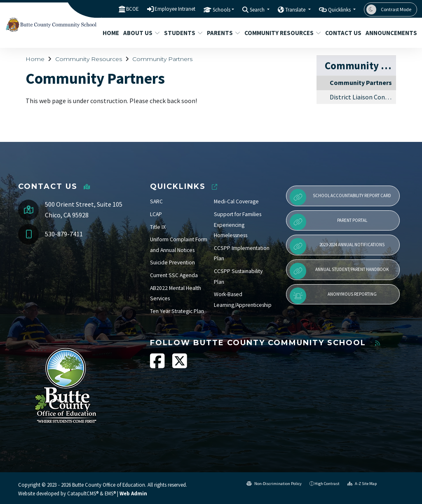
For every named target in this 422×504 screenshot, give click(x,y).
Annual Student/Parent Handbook (339, 271)
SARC (156, 201)
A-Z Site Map (362, 484)
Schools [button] (222, 10)
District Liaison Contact (363, 97)
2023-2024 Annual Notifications (337, 246)
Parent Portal (328, 222)
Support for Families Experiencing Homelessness (238, 225)
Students (181, 33)
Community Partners (162, 59)
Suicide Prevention (172, 263)
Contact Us (341, 33)
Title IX (158, 227)
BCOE (132, 9)
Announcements (389, 33)
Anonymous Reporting (333, 296)
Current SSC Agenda (174, 275)
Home (110, 33)
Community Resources (279, 33)
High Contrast (327, 484)
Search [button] (258, 10)
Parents (222, 33)
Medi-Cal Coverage (236, 201)
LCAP (156, 214)
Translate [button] (296, 10)
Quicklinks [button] (340, 10)
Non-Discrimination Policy (274, 484)
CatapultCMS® (83, 493)
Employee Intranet (175, 9)
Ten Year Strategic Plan (177, 311)
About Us (139, 33)
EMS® (110, 493)
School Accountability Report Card (340, 197)
